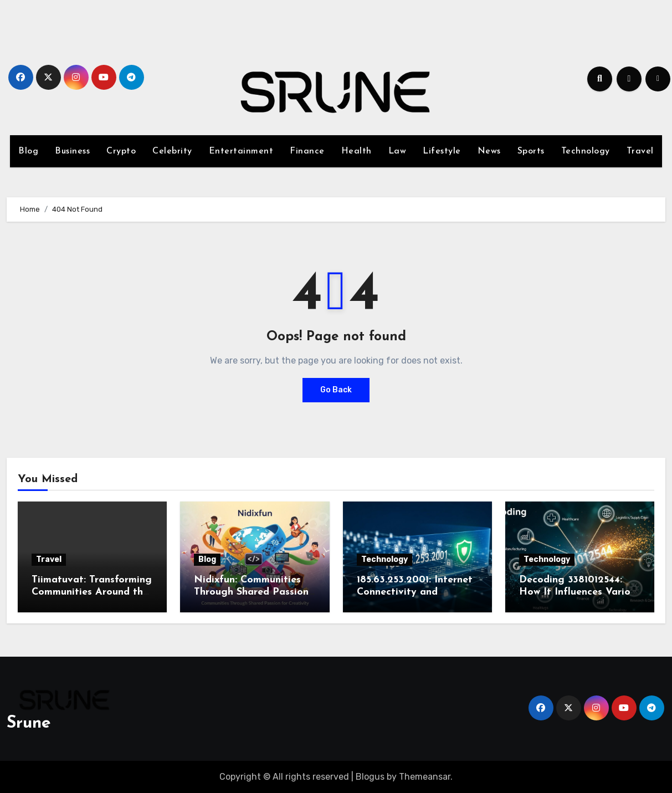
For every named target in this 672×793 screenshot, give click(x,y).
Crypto (121, 151)
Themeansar (425, 777)
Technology (586, 151)
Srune (29, 723)
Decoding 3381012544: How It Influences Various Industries (580, 592)
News (489, 151)
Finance (307, 151)
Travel (640, 151)
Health (356, 151)
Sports (531, 151)
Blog (28, 151)
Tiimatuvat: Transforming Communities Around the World (92, 592)
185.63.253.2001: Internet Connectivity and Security (415, 592)
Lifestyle (442, 151)
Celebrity (172, 151)
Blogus (370, 777)
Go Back (336, 390)
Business (72, 151)
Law (397, 151)
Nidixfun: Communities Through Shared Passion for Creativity (251, 592)
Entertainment (241, 151)
